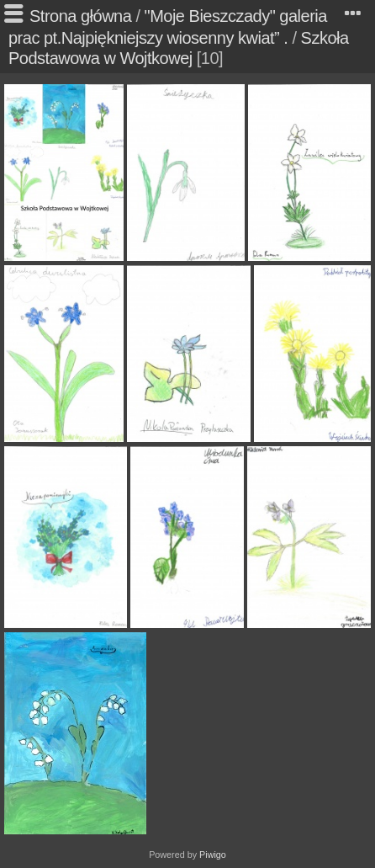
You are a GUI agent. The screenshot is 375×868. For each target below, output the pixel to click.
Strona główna (80, 16)
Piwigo (213, 855)
